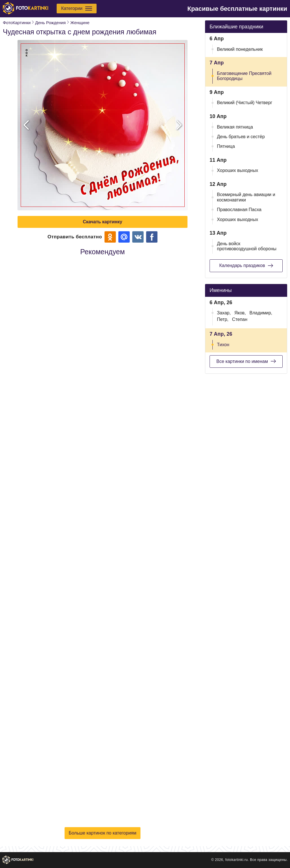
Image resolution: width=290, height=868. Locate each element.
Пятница (226, 146)
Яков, (240, 313)
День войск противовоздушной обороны (247, 246)
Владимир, (261, 313)
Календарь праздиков (246, 266)
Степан (240, 319)
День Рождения (50, 23)
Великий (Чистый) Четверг (245, 103)
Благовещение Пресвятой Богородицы (244, 76)
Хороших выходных (237, 170)
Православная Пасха (239, 210)
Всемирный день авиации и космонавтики (246, 197)
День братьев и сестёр (241, 137)
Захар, (224, 313)
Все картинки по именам (246, 361)
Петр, (223, 319)
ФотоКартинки (17, 23)
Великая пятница (235, 127)
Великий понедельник (240, 49)
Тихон (223, 345)
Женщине (80, 23)
